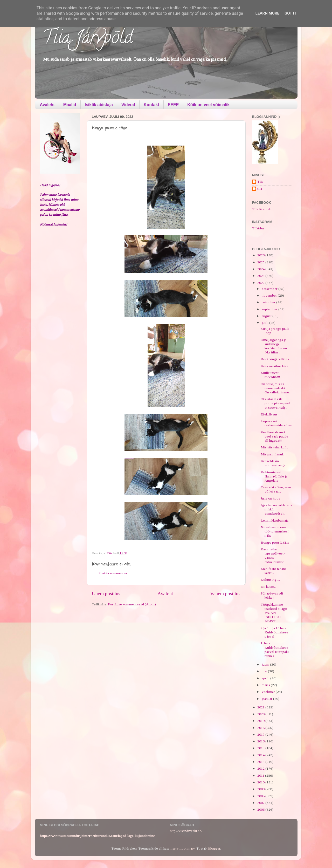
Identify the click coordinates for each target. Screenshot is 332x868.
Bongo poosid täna (275, 542)
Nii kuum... (269, 587)
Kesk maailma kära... (276, 366)
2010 (261, 782)
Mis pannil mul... (273, 454)
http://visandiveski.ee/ (186, 831)
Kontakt (151, 105)
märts (266, 685)
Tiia (260, 182)
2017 (261, 734)
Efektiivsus (269, 414)
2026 (261, 255)
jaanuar (267, 699)
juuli (265, 323)
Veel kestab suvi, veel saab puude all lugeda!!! (274, 436)
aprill (266, 678)
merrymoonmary (182, 848)
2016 (261, 741)
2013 (261, 762)
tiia (260, 189)
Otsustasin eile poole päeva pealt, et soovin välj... (276, 403)
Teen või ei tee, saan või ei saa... (276, 489)
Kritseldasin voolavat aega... (274, 463)
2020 (261, 714)
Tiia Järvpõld (88, 39)
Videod (128, 105)
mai (265, 671)
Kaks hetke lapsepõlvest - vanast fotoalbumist (273, 556)
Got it (290, 13)
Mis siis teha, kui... (274, 447)
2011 (261, 775)
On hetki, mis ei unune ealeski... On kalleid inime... (276, 388)
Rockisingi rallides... (276, 359)
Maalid (70, 105)
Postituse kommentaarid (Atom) (132, 604)
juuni (266, 664)
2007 (261, 803)
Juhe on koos (270, 498)
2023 (261, 276)
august (267, 316)
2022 (261, 283)
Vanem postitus (225, 594)
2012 (261, 768)
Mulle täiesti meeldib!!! (270, 375)
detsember (270, 289)
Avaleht (47, 105)
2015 (261, 748)
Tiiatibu (258, 228)
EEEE (173, 105)
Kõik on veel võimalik (208, 105)
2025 (261, 262)
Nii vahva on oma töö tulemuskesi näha (275, 531)
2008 (261, 796)
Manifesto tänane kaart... (274, 571)
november (270, 295)
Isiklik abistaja (99, 105)
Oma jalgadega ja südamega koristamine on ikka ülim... (274, 346)
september (270, 309)
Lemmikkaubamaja (275, 520)
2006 (261, 809)
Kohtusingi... (270, 580)
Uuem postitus (106, 594)
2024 (261, 269)
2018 (261, 728)
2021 (261, 707)
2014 (261, 755)
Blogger (214, 848)
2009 (261, 789)
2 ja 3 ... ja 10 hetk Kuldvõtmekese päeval (274, 632)
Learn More (267, 13)
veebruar (269, 692)
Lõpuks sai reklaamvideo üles (276, 423)
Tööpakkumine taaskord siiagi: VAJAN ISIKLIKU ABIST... (274, 613)
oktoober (269, 302)
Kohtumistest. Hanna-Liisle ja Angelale (274, 476)
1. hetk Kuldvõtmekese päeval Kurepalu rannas (275, 650)
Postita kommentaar (113, 573)
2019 (261, 721)
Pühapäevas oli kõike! (272, 595)
